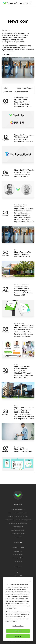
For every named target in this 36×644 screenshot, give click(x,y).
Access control (18, 527)
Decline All (18, 636)
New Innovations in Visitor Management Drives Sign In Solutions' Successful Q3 (24, 292)
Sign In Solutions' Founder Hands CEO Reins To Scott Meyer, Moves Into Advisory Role (24, 173)
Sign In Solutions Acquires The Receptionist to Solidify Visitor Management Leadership (24, 138)
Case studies (18, 576)
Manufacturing (18, 555)
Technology (18, 561)
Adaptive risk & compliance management (18, 520)
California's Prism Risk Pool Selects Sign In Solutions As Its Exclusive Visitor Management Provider (23, 102)
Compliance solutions (18, 534)
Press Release (28, 88)
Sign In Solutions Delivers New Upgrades (23, 450)
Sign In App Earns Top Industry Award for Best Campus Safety (23, 254)
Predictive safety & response (18, 523)
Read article (7, 55)
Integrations (18, 537)
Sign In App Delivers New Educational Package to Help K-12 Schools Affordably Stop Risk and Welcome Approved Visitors (23, 372)
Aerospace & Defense (18, 548)
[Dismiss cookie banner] (30, 581)
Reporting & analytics (18, 530)
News (19, 88)
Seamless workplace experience (18, 516)
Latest (6, 88)
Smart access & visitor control (18, 513)
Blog (18, 572)
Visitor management (21, 92)
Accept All (18, 631)
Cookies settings (18, 626)
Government (18, 551)
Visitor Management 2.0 (18, 509)
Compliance (6, 30)
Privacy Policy (12, 608)
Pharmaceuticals (18, 558)
